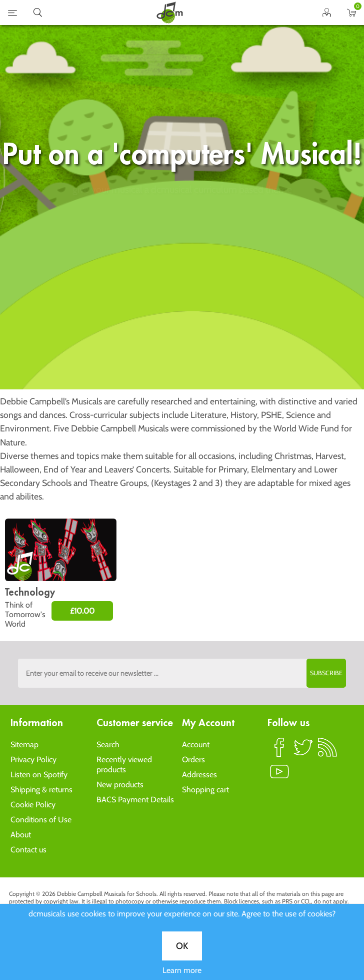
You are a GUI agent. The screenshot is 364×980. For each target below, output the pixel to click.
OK (182, 333)
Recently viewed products (124, 765)
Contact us (28, 850)
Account (196, 745)
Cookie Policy (33, 805)
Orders (193, 760)
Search (108, 745)
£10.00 (82, 611)
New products (120, 785)
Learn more (182, 358)
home (169, 13)
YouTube (279, 776)
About (21, 835)
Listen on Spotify (39, 775)
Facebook (279, 752)
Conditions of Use (41, 820)
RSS (327, 752)
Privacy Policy (33, 760)
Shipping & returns (41, 790)
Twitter (303, 752)
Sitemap (24, 745)
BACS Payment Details (135, 800)
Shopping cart (205, 790)
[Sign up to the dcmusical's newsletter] (182, 673)
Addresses (199, 775)
